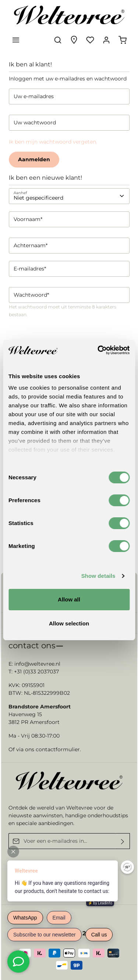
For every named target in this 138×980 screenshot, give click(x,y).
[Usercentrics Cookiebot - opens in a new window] (98, 350)
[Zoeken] (58, 40)
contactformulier (58, 749)
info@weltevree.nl (37, 664)
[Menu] (16, 40)
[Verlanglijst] (90, 40)
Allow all (69, 599)
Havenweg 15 (25, 714)
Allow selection (69, 623)
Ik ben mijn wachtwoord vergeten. (53, 142)
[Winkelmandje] (123, 40)
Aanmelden (34, 159)
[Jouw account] (106, 40)
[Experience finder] (74, 40)
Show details (98, 576)
